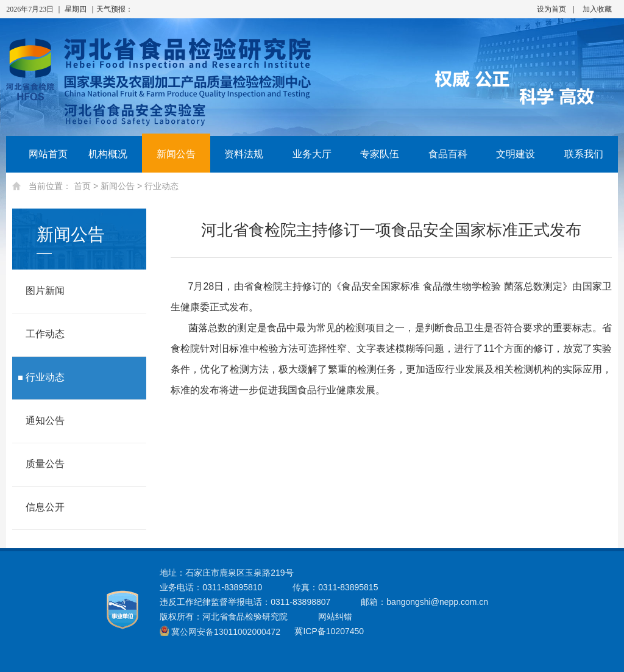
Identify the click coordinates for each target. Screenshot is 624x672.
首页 (82, 186)
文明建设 (516, 154)
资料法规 (244, 154)
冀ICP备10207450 (329, 631)
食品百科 (448, 154)
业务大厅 (312, 154)
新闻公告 (176, 154)
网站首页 (40, 154)
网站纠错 (335, 617)
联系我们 (584, 154)
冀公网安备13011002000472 (226, 632)
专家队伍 (380, 154)
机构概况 (108, 154)
